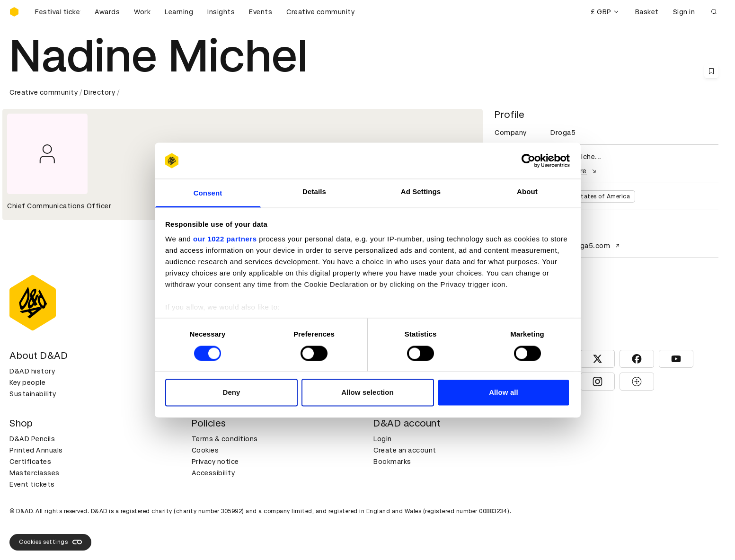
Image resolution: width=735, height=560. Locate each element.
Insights (221, 12)
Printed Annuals (36, 450)
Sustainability (33, 394)
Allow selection (367, 393)
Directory (100, 92)
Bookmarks (392, 462)
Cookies (205, 450)
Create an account (405, 450)
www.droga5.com (586, 246)
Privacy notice (215, 462)
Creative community (320, 12)
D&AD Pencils (32, 439)
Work (142, 12)
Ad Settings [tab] (421, 192)
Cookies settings (50, 542)
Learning (179, 12)
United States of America (593, 196)
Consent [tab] (208, 193)
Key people (27, 382)
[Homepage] (14, 12)
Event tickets (32, 484)
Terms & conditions (225, 439)
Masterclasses (35, 473)
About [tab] (527, 192)
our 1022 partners (225, 239)
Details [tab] (314, 192)
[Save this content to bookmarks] (711, 71)
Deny (231, 393)
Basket (647, 12)
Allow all (504, 393)
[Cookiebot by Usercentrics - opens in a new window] (528, 160)
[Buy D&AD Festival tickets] (57, 12)
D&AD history (32, 371)
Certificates (30, 462)
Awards (107, 12)
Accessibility (213, 473)
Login (383, 439)
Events (261, 12)
